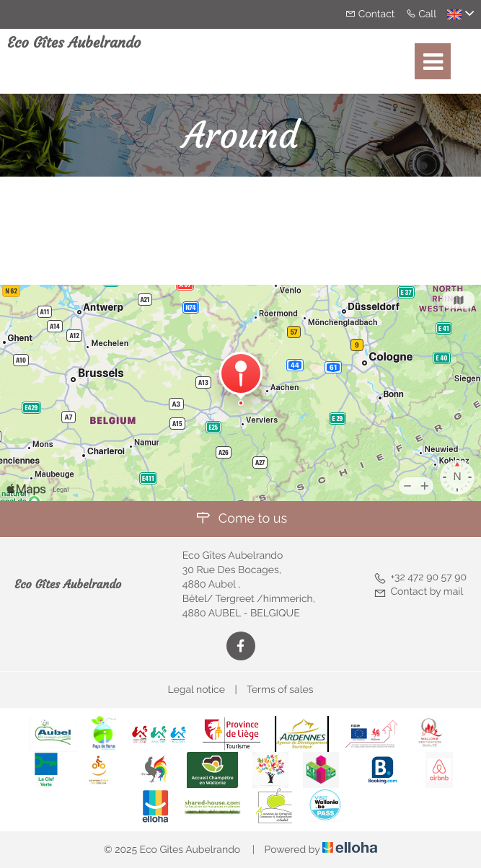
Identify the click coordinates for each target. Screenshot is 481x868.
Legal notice (197, 690)
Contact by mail (418, 592)
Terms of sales (280, 690)
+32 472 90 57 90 (420, 577)
